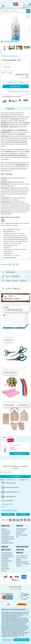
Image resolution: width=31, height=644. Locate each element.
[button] (2, 29)
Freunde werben (21, 531)
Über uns (4, 529)
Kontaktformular (8, 514)
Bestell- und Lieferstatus (23, 564)
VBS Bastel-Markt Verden (8, 539)
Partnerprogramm (6, 533)
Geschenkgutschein (21, 529)
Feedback (23, 514)
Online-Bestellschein (7, 553)
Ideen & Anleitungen (22, 535)
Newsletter (19, 533)
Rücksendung (5, 559)
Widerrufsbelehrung (7, 561)
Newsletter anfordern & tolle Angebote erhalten (15, 467)
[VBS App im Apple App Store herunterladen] (21, 622)
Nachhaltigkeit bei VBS (7, 537)
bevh (7, 594)
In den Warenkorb (15, 86)
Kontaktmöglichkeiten (22, 562)
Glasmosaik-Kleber (15, 445)
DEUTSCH (15, 627)
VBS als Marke (5, 535)
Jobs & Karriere (5, 531)
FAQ (17, 537)
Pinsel (6, 155)
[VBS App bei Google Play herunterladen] (10, 622)
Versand (27, 78)
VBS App (4, 571)
